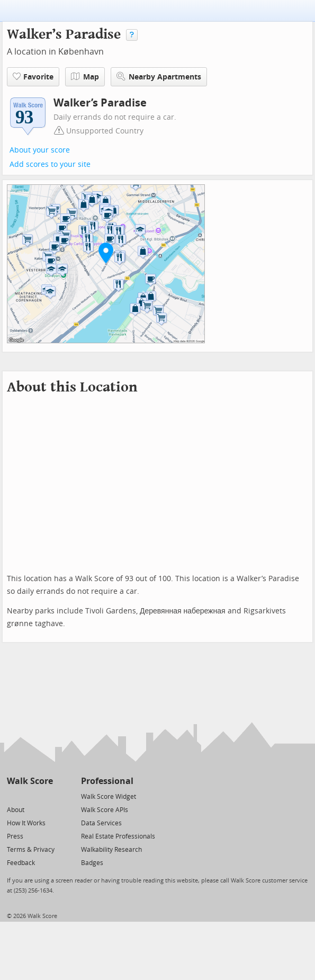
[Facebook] (29, 796)
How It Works (26, 823)
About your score (40, 150)
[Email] (46, 796)
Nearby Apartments (159, 77)
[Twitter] (13, 796)
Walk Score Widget (109, 797)
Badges (92, 863)
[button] (106, 253)
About (16, 810)
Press (15, 836)
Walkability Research (111, 850)
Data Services (101, 823)
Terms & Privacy (31, 850)
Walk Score (30, 781)
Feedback (21, 863)
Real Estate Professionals (118, 836)
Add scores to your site (50, 164)
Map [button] (85, 77)
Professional (107, 781)
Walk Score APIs (105, 810)
